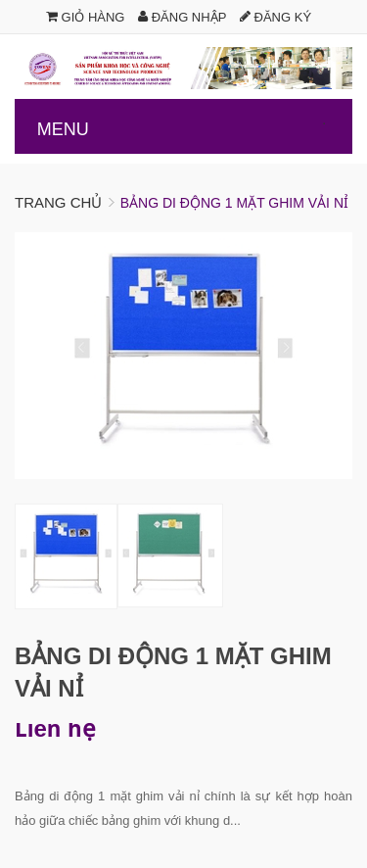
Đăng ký (275, 17)
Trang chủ (58, 202)
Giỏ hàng (86, 17)
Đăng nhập (182, 17)
